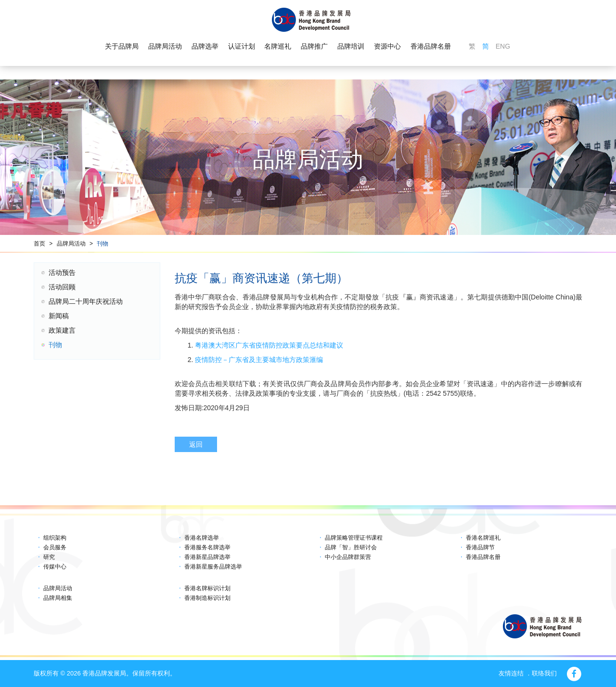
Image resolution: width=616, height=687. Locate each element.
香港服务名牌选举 (207, 547)
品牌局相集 (58, 598)
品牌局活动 (165, 46)
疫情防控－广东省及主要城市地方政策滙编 (258, 360)
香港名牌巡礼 (483, 538)
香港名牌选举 (202, 538)
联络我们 (544, 673)
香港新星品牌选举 (207, 557)
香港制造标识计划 (207, 598)
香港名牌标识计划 (207, 588)
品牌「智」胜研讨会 (351, 547)
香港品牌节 (480, 547)
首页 (39, 244)
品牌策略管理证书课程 (354, 538)
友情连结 (511, 673)
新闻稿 (59, 316)
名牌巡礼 (278, 46)
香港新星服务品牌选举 (213, 567)
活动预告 (62, 272)
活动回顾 (62, 287)
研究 (49, 557)
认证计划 (242, 46)
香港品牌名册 (431, 46)
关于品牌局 (122, 46)
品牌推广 (314, 46)
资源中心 (387, 46)
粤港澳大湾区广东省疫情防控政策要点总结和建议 (268, 345)
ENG (503, 46)
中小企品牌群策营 (348, 557)
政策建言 (62, 330)
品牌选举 (205, 46)
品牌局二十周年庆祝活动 (86, 301)
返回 (196, 444)
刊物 (103, 244)
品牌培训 (351, 46)
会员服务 (55, 547)
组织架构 (55, 538)
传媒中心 (55, 567)
